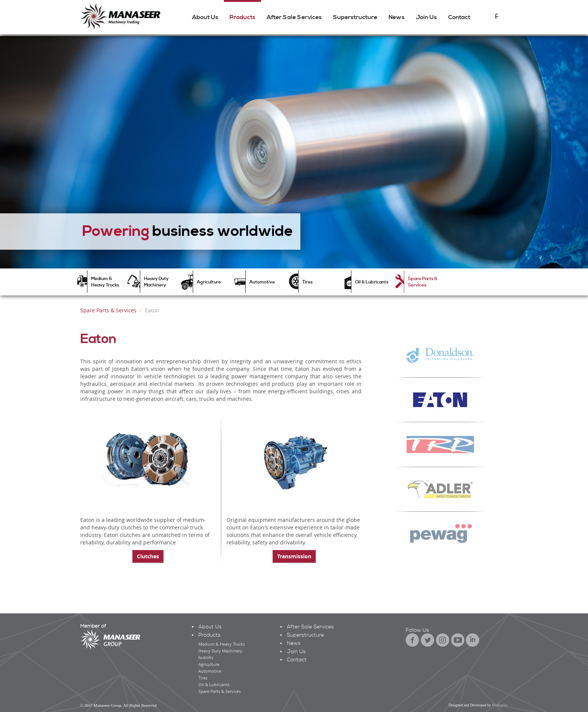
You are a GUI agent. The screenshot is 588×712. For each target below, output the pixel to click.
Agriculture (209, 282)
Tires (307, 282)
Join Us (426, 17)
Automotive (262, 282)
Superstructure (355, 17)
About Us (205, 17)
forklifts (206, 657)
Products (242, 17)
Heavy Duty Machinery (156, 282)
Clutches (148, 556)
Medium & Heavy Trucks (105, 282)
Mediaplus (500, 705)
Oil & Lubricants (372, 282)
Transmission (294, 556)
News (397, 17)
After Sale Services (294, 17)
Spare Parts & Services (423, 282)
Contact (459, 17)
